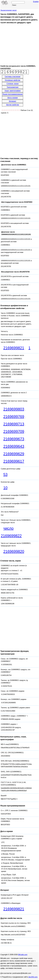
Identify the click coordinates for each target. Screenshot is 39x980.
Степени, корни (13, 84)
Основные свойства (13, 80)
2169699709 (14, 432)
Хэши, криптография (13, 91)
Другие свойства (12, 105)
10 (5, 488)
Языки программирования (13, 94)
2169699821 (14, 348)
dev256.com (33, 977)
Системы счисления (13, 77)
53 (5, 475)
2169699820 (14, 551)
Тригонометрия (13, 87)
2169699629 (14, 454)
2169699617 (14, 461)
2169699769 (14, 417)
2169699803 (14, 409)
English (36, 2)
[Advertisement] (19, 44)
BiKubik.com (23, 955)
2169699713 (14, 424)
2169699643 (14, 446)
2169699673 (14, 439)
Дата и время (13, 98)
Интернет (13, 101)
